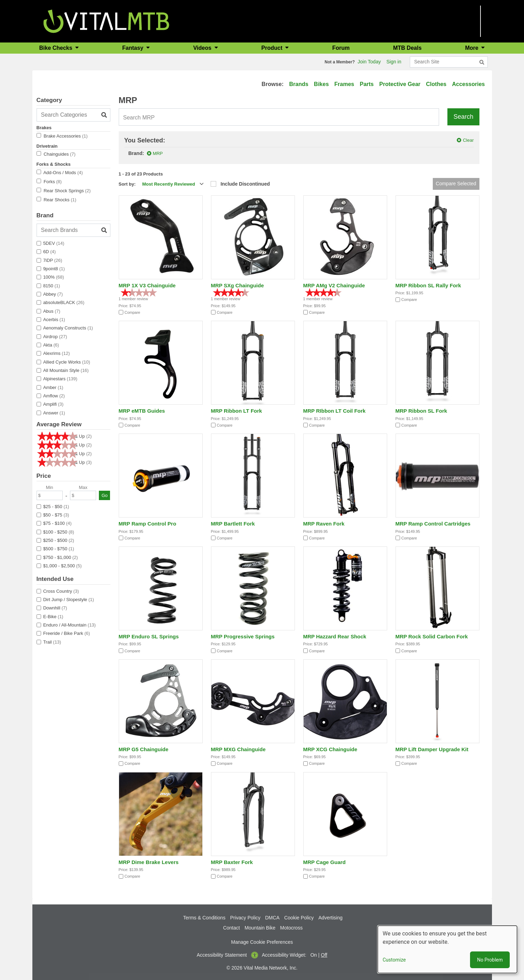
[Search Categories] (73, 115)
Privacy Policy (245, 918)
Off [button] (324, 955)
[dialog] (447, 949)
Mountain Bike (260, 928)
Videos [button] (203, 48)
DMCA (272, 918)
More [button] (473, 48)
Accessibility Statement (222, 955)
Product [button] (273, 48)
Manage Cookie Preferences (262, 942)
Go (105, 495)
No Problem (490, 960)
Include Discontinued (245, 184)
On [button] (314, 955)
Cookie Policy (299, 918)
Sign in (394, 62)
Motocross (292, 928)
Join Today (369, 62)
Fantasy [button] (134, 48)
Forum (341, 48)
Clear (468, 140)
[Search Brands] (73, 230)
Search (463, 117)
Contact (232, 928)
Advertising (331, 918)
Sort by (127, 184)
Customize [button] (394, 960)
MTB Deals (407, 48)
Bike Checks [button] (57, 48)
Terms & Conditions (204, 918)
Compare (132, 312)
